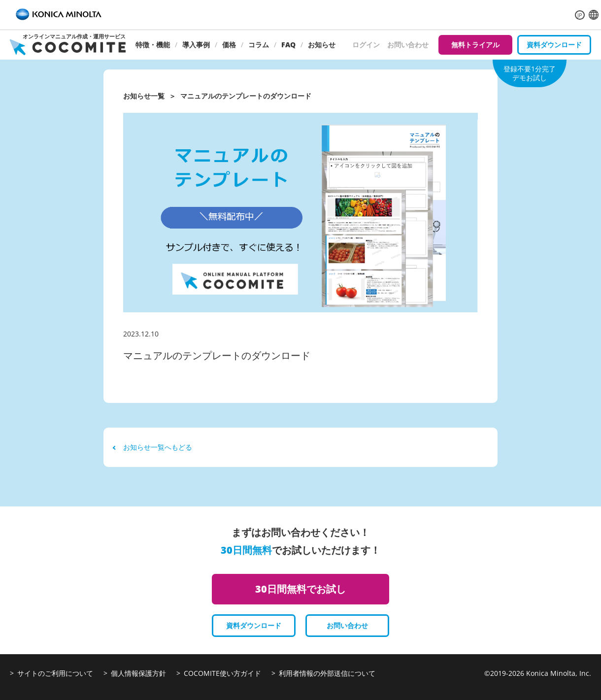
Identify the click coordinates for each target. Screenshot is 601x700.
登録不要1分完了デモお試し (530, 73)
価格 (229, 45)
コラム (259, 45)
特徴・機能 (153, 45)
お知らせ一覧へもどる (153, 447)
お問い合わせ (408, 45)
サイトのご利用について (55, 673)
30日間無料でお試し (300, 589)
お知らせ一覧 (144, 96)
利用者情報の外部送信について (327, 673)
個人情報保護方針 (138, 673)
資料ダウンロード (554, 45)
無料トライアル (475, 45)
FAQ (288, 45)
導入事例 (196, 45)
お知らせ (322, 45)
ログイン (366, 45)
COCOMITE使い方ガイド (222, 673)
